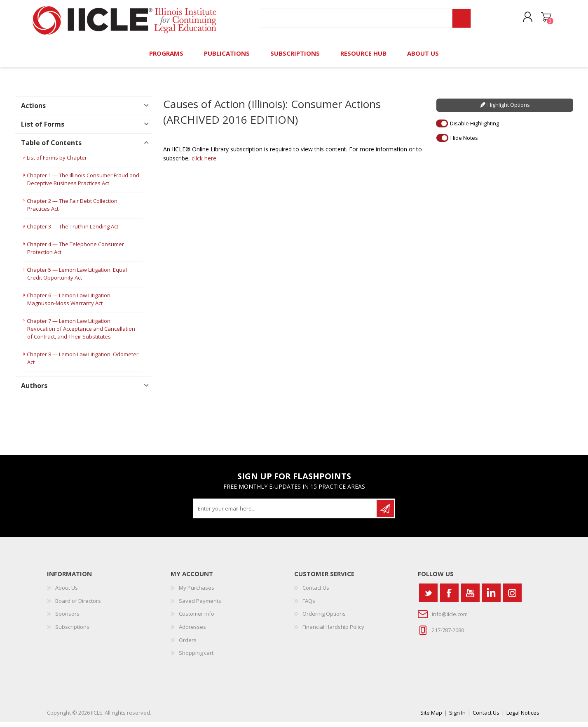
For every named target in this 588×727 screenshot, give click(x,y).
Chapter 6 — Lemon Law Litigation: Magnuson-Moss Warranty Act (69, 305)
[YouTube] (470, 598)
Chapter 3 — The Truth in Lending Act (73, 232)
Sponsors (67, 619)
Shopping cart (542, 20)
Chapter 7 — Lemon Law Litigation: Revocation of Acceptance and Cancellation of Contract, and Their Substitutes (81, 334)
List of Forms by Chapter (57, 163)
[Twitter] (428, 598)
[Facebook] (449, 598)
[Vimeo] (491, 598)
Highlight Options (509, 110)
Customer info (197, 619)
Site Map (431, 718)
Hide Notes (464, 143)
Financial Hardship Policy (333, 632)
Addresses (192, 632)
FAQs (309, 606)
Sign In (457, 718)
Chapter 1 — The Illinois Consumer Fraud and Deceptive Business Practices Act (83, 185)
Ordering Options (324, 619)
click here (204, 164)
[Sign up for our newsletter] (286, 514)
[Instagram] (512, 598)
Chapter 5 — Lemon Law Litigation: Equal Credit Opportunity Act (77, 279)
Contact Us (316, 593)
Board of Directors (78, 606)
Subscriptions (72, 632)
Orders (188, 645)
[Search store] (355, 21)
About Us (67, 593)
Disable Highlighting (474, 128)
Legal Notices (523, 718)
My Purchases (197, 593)
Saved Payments (200, 606)
